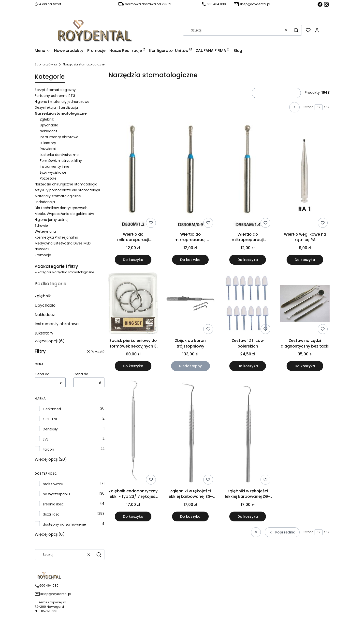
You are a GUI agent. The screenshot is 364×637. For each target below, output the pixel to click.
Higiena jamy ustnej (51, 220)
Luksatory (48, 143)
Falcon (48, 449)
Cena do (81, 374)
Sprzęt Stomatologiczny (55, 90)
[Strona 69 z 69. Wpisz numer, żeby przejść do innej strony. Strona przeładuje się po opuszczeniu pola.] (319, 107)
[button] (296, 30)
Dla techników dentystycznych (61, 208)
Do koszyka (133, 260)
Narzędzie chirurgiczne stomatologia (66, 184)
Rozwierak (48, 149)
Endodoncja (45, 202)
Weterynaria (45, 231)
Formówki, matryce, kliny (61, 161)
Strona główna (46, 64)
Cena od (42, 374)
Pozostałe (48, 178)
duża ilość (51, 514)
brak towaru (53, 484)
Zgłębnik (47, 119)
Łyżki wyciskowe (53, 172)
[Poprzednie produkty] (282, 532)
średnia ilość (53, 504)
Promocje (43, 255)
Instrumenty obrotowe (59, 137)
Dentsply (50, 429)
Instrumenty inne (55, 167)
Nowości (42, 249)
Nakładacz (49, 131)
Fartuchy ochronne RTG (55, 96)
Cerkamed (52, 409)
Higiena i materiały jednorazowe (62, 102)
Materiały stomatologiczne (58, 196)
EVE (46, 439)
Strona (309, 107)
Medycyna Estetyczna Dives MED (63, 243)
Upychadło (49, 125)
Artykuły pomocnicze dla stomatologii (67, 190)
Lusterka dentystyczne (59, 155)
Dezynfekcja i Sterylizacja (56, 107)
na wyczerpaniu (56, 494)
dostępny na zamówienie (64, 524)
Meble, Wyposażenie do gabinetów (64, 214)
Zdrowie (41, 226)
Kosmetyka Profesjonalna (56, 237)
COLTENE (50, 419)
